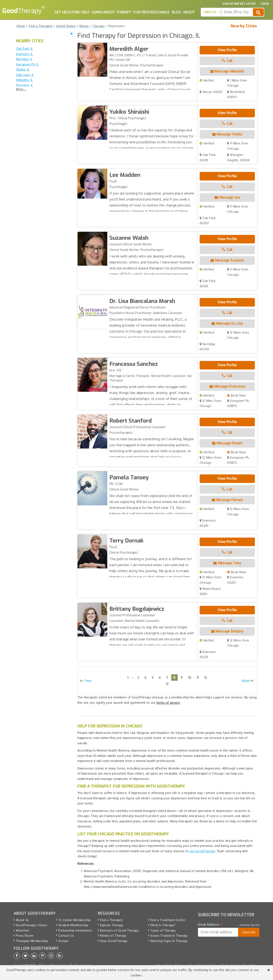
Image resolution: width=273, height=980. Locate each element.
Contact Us (66, 936)
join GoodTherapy (202, 851)
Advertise (23, 930)
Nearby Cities (244, 26)
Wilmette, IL (25, 80)
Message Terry (227, 563)
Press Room (25, 936)
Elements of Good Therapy (119, 930)
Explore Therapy (112, 925)
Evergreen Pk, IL (27, 64)
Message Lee (227, 197)
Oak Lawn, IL (25, 75)
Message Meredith (227, 71)
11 (198, 677)
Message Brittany (227, 631)
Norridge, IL (24, 59)
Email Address (210, 925)
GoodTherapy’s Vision (31, 925)
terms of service (168, 703)
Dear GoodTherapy (114, 941)
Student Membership (73, 925)
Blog (176, 12)
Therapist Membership (32, 941)
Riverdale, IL (25, 85)
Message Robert (227, 443)
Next (245, 681)
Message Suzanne (227, 260)
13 (167, 684)
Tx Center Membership (74, 920)
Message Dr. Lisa (227, 323)
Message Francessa (227, 386)
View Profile (227, 50)
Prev (89, 681)
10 (190, 677)
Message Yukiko (227, 134)
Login (265, 4)
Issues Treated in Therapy (169, 936)
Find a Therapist (112, 920)
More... (21, 89)
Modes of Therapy (113, 936)
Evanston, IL (25, 54)
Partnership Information (75, 930)
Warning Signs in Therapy (169, 941)
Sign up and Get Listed (239, 4)
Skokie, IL (23, 69)
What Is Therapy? (163, 925)
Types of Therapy (163, 930)
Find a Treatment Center (168, 920)
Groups (63, 941)
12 (206, 677)
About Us (22, 920)
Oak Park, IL (25, 49)
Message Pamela (227, 500)
